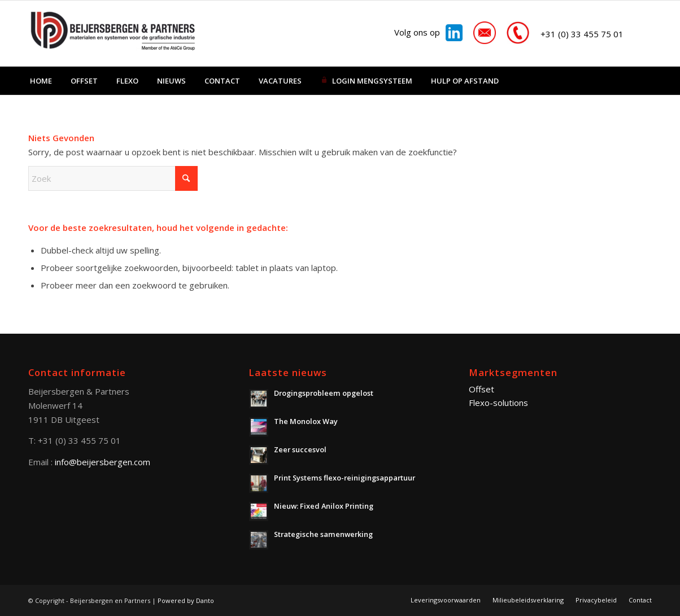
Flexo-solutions (498, 403)
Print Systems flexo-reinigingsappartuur (345, 478)
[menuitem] (41, 81)
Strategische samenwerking (323, 534)
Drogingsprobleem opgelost (324, 393)
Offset (481, 389)
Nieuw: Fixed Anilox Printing (324, 506)
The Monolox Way (306, 421)
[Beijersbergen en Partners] (113, 33)
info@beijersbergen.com (103, 462)
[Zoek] (113, 178)
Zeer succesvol (300, 449)
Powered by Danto (186, 600)
